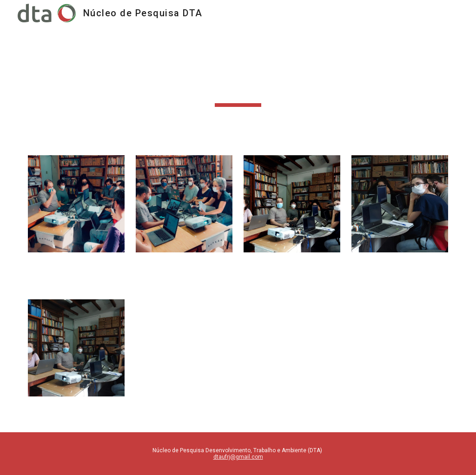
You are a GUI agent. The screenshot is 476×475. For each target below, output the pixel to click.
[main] (238, 85)
